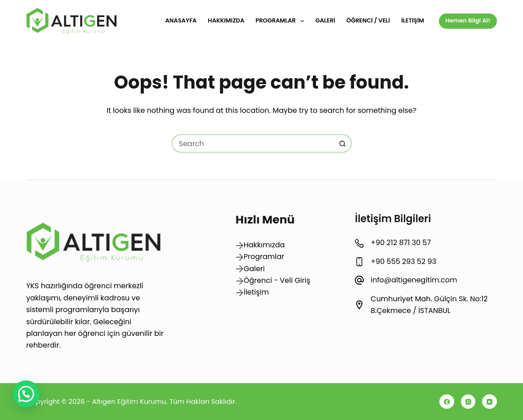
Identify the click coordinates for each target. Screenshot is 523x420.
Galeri (325, 20)
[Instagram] (468, 402)
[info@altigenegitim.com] (359, 280)
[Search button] (343, 143)
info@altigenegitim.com (414, 280)
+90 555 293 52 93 (403, 261)
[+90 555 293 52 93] (359, 262)
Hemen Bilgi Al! (468, 20)
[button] (26, 394)
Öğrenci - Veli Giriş (277, 280)
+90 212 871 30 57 (401, 243)
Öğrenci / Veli (368, 20)
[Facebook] (447, 402)
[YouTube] (489, 402)
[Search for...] (253, 143)
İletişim (413, 20)
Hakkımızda (226, 20)
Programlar (282, 21)
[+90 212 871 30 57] (359, 243)
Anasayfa (181, 20)
